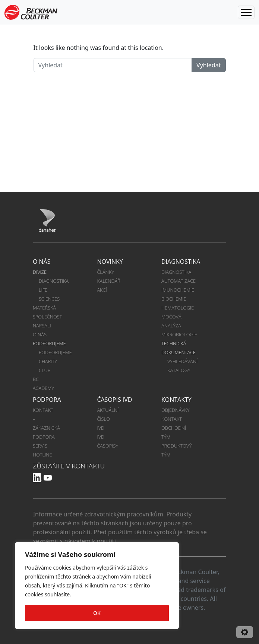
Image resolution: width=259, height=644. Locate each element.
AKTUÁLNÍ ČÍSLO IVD (108, 419)
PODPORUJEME (49, 343)
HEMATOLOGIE (178, 308)
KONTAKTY (176, 400)
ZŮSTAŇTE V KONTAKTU (69, 466)
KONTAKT (172, 419)
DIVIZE (40, 272)
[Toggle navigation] (246, 12)
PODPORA (47, 400)
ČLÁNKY (105, 272)
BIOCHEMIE (174, 299)
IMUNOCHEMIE (178, 290)
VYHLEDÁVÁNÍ (182, 361)
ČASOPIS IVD (114, 400)
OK (97, 613)
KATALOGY (179, 370)
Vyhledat (209, 65)
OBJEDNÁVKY (176, 410)
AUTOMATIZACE (179, 281)
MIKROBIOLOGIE (179, 334)
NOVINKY (110, 262)
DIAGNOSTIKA (54, 281)
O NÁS (42, 262)
